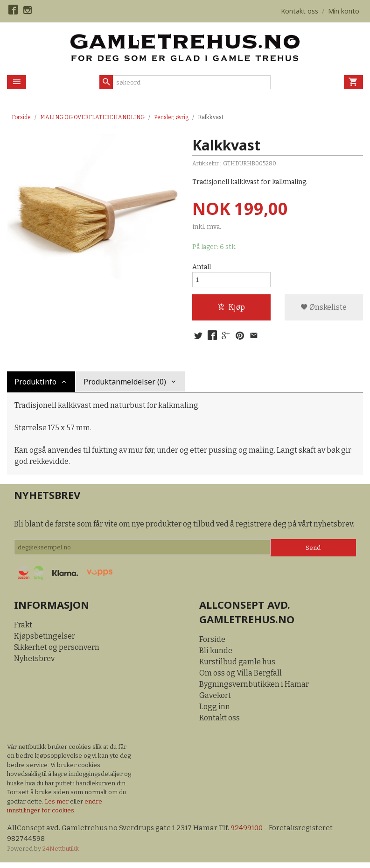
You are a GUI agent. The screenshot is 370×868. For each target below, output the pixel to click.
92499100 (250, 832)
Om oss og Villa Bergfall (241, 677)
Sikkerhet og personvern (57, 652)
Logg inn (215, 711)
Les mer (57, 806)
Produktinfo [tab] (35, 386)
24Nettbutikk (61, 854)
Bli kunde (216, 655)
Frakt (23, 630)
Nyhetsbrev (34, 663)
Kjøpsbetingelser (45, 641)
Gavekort (215, 700)
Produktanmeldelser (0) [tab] (125, 386)
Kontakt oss (220, 722)
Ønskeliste (324, 310)
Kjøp (231, 310)
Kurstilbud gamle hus (237, 666)
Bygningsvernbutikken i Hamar (254, 688)
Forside (21, 117)
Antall (202, 267)
